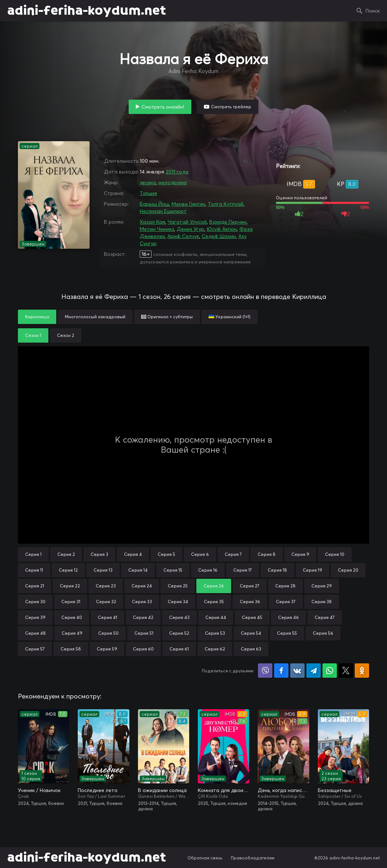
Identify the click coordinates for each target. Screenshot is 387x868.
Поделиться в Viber (265, 671)
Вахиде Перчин (228, 222)
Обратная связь (205, 858)
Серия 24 (142, 586)
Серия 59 (107, 649)
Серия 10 (335, 554)
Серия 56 (323, 633)
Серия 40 (72, 617)
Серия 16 (208, 570)
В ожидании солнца (162, 790)
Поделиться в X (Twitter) (346, 671)
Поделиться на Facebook (281, 671)
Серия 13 (103, 570)
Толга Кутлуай (226, 204)
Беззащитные (335, 790)
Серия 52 (179, 633)
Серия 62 (215, 649)
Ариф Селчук (183, 236)
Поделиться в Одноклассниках (362, 671)
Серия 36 (250, 602)
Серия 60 (143, 649)
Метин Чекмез (157, 229)
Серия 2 (66, 554)
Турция (148, 193)
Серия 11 (34, 570)
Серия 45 (252, 617)
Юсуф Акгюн (222, 229)
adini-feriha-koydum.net (87, 11)
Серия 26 (214, 586)
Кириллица (37, 317)
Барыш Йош (154, 204)
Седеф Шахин (219, 236)
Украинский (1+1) (230, 317)
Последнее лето (98, 790)
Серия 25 (178, 586)
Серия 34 (178, 602)
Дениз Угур (190, 229)
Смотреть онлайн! (163, 107)
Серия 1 (33, 554)
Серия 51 (144, 633)
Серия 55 (287, 633)
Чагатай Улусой (187, 222)
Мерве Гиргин (188, 204)
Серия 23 (106, 586)
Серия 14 (138, 570)
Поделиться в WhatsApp (330, 671)
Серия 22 (70, 586)
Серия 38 (322, 602)
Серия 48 (35, 633)
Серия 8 (267, 554)
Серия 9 (300, 554)
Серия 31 (71, 602)
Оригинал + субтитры (167, 317)
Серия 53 (215, 633)
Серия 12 (68, 570)
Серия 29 (322, 586)
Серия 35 (214, 602)
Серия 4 (133, 554)
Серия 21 (35, 586)
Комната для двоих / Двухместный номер (223, 790)
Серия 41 (107, 617)
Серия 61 (179, 649)
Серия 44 (216, 617)
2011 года (177, 172)
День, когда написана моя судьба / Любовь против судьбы (283, 790)
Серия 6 (200, 554)
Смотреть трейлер (231, 107)
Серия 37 (286, 602)
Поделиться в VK (297, 671)
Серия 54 (251, 633)
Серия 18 (277, 570)
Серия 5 (166, 554)
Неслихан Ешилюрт (163, 211)
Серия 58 (71, 649)
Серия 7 (233, 554)
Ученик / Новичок (39, 790)
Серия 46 (288, 617)
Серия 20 (348, 570)
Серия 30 (35, 602)
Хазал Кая (152, 222)
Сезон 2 (66, 335)
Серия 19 (312, 570)
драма (148, 182)
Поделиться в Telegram (314, 671)
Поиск (373, 11)
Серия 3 (99, 554)
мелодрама (173, 182)
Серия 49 (72, 633)
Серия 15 (173, 570)
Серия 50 (108, 633)
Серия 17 (243, 570)
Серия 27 (250, 586)
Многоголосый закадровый (95, 317)
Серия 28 (285, 586)
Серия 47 (325, 617)
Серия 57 (35, 649)
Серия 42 (143, 617)
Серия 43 (179, 617)
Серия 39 (35, 617)
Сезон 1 (33, 335)
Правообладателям (253, 858)
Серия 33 (142, 602)
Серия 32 (106, 602)
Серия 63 (251, 649)
